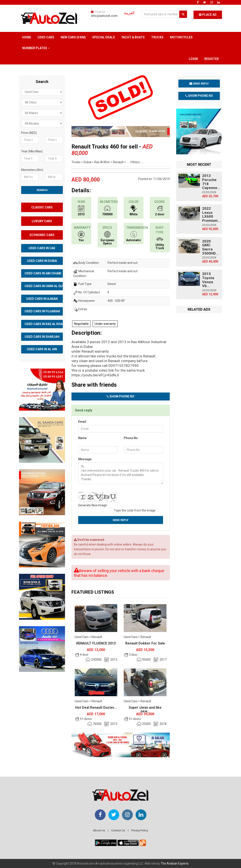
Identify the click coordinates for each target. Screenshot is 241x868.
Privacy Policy (140, 830)
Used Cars (46, 37)
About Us (99, 830)
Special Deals (104, 37)
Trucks (157, 37)
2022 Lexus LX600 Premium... (212, 214)
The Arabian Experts (175, 863)
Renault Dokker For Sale (145, 643)
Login (193, 59)
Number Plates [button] (36, 48)
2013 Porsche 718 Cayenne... (211, 182)
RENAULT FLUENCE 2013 (96, 643)
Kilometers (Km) (32, 170)
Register (212, 59)
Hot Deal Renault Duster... (96, 708)
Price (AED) (29, 133)
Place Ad (208, 15)
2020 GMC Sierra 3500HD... (210, 247)
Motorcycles (181, 37)
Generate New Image (93, 505)
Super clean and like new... (145, 709)
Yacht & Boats (133, 37)
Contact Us (118, 830)
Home (27, 37)
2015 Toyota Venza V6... (208, 280)
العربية (129, 13)
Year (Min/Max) (32, 151)
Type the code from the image (135, 510)
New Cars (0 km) (73, 37)
